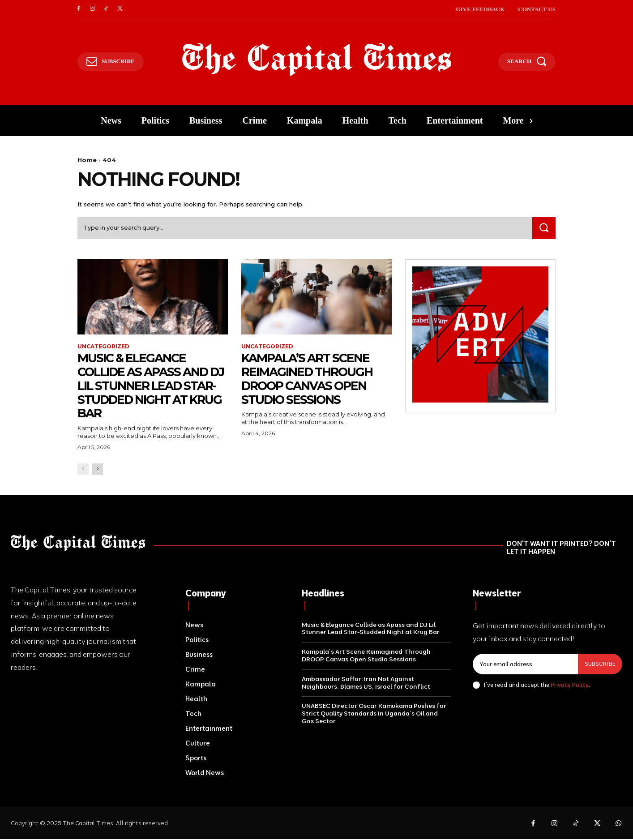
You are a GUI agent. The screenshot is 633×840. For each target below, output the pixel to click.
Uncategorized (103, 347)
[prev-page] (83, 469)
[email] (525, 665)
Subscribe (600, 664)
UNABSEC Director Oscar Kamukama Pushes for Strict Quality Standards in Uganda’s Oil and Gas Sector (374, 714)
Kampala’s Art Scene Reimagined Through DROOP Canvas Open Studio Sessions (311, 379)
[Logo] (317, 60)
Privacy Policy (570, 685)
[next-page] (97, 469)
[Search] (543, 229)
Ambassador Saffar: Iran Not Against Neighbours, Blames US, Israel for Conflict (366, 683)
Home (87, 160)
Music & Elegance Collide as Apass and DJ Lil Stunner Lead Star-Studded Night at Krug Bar (148, 386)
